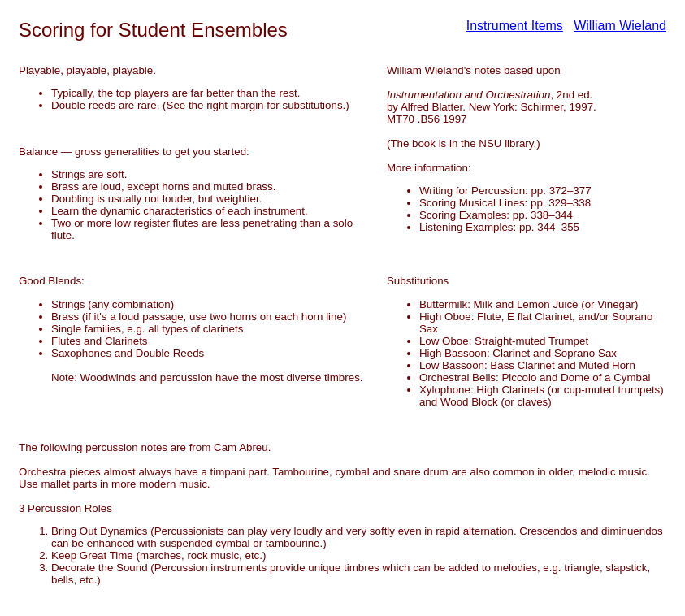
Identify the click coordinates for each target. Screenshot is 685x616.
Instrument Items (515, 26)
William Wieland (620, 26)
